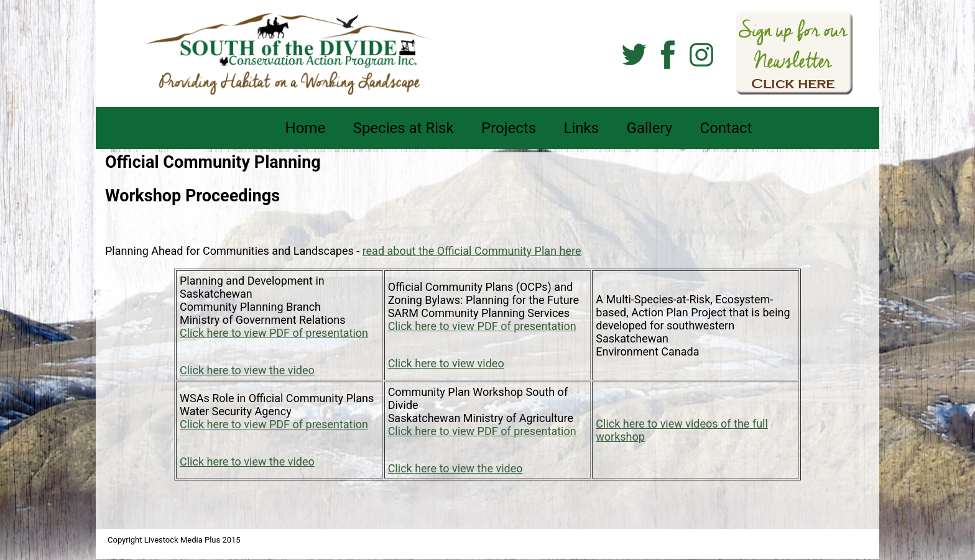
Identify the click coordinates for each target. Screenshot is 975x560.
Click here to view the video (247, 370)
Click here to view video (446, 363)
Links (582, 128)
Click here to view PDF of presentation (274, 333)
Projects (509, 128)
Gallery (650, 128)
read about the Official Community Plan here (472, 251)
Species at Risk (404, 128)
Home (306, 128)
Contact (726, 128)
